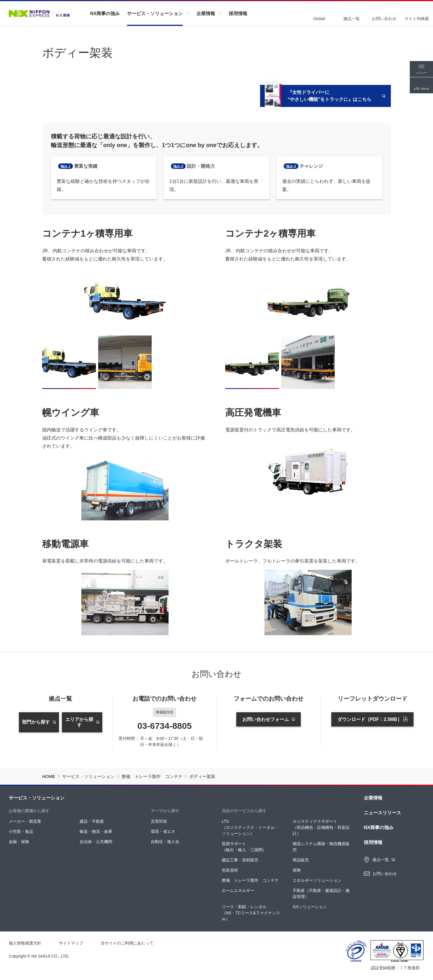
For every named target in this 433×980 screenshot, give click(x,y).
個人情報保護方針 (25, 943)
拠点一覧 (352, 19)
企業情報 (373, 798)
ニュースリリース (382, 813)
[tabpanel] (125, 300)
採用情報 (373, 842)
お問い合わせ (384, 19)
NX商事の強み (379, 828)
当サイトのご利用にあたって (127, 943)
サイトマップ (71, 943)
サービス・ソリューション (37, 798)
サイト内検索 (417, 19)
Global (319, 19)
